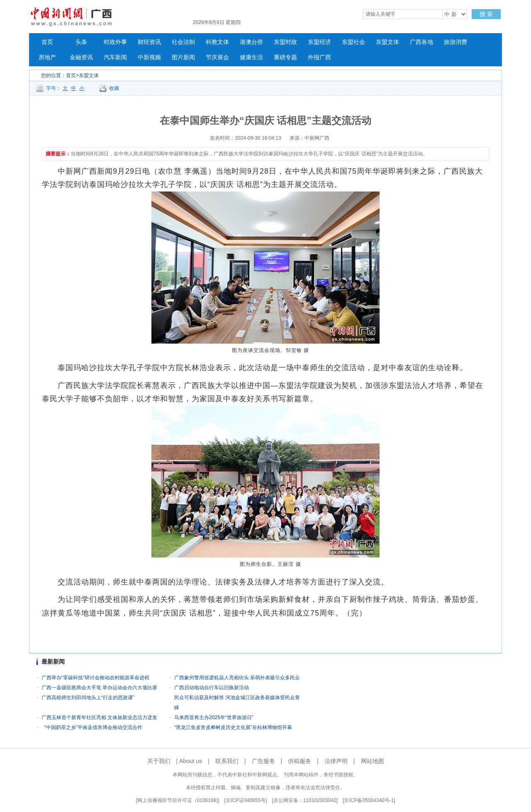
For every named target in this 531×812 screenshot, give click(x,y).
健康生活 (251, 57)
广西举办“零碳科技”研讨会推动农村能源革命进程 (95, 678)
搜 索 (486, 14)
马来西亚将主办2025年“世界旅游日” (214, 717)
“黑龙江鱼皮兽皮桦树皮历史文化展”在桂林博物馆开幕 (233, 727)
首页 (47, 42)
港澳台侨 (251, 42)
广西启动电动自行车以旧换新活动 (212, 688)
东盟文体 (387, 42)
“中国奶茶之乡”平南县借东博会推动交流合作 (92, 727)
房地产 (47, 57)
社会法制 (183, 42)
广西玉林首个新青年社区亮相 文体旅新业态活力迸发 (99, 717)
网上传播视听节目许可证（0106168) (178, 800)
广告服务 (263, 761)
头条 (81, 42)
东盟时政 (285, 42)
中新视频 (149, 57)
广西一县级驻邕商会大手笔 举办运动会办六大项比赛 (99, 688)
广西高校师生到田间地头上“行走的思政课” (88, 698)
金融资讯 (81, 57)
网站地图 (373, 761)
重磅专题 (285, 57)
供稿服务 (300, 761)
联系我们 (227, 761)
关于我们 (159, 761)
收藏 (114, 88)
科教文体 (217, 42)
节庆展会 (217, 57)
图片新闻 (183, 57)
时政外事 (115, 42)
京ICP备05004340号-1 (369, 800)
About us (191, 761)
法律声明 (336, 761)
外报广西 (319, 57)
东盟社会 (353, 42)
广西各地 (421, 42)
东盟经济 (319, 42)
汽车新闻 (115, 57)
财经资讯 (149, 42)
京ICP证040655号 (246, 800)
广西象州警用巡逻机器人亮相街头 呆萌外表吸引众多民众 (237, 678)
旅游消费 (455, 42)
